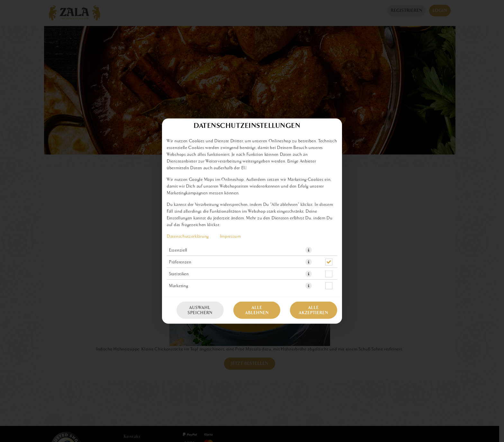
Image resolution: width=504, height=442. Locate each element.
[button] (309, 250)
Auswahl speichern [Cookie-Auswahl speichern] (200, 310)
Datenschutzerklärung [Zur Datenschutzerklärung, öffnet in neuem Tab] (188, 236)
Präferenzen (180, 262)
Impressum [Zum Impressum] (231, 236)
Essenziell (178, 250)
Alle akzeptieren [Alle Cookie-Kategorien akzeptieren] (314, 310)
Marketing (179, 286)
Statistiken (179, 274)
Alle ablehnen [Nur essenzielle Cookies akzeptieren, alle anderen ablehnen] (257, 310)
